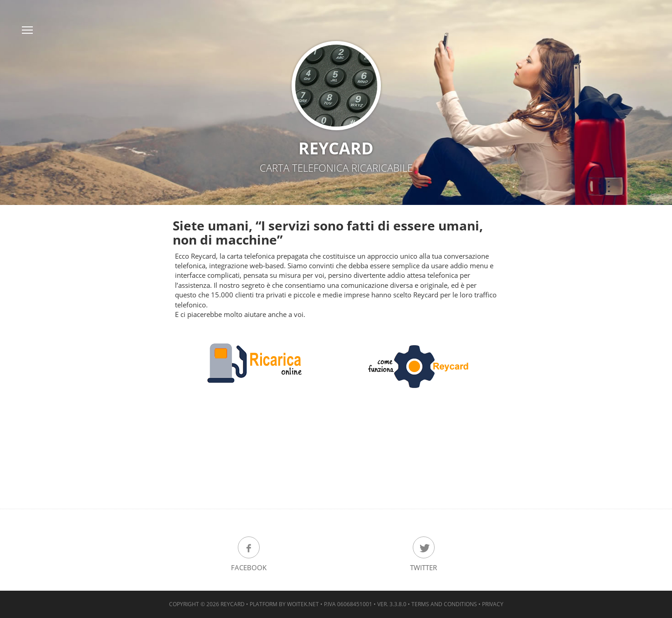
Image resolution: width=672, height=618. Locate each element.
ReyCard (233, 604)
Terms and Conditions (444, 604)
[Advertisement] (336, 459)
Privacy (493, 604)
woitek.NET (303, 604)
